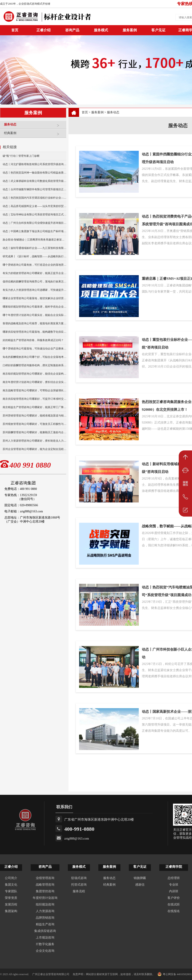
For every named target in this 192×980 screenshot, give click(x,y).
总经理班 (174, 878)
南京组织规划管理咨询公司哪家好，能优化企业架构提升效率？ (34, 374)
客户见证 (158, 30)
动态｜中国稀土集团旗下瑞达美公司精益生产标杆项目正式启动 (34, 231)
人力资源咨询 (45, 911)
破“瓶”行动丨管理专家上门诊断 (21, 156)
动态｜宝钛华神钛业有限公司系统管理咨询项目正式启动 (34, 215)
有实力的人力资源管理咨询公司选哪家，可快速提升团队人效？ (34, 290)
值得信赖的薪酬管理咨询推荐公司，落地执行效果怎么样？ (34, 282)
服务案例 (130, 30)
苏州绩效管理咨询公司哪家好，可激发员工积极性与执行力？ (34, 424)
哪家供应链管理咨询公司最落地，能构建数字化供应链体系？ (34, 332)
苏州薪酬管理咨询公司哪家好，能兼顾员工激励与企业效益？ (34, 432)
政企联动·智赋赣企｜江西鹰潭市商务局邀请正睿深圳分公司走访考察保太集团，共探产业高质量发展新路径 (34, 240)
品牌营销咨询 (45, 918)
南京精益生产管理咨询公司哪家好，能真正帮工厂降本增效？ (34, 407)
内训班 (174, 891)
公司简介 (11, 878)
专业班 (174, 885)
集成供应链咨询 (45, 931)
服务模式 (101, 30)
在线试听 (174, 904)
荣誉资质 (11, 898)
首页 (85, 112)
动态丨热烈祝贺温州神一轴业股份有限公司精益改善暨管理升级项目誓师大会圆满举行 (34, 173)
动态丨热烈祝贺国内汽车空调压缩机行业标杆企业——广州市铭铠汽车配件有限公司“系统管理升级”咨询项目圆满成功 (34, 198)
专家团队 (11, 891)
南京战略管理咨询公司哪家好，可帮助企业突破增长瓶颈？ (34, 390)
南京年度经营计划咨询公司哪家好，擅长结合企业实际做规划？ (34, 382)
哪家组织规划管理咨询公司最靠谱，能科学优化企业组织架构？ (34, 307)
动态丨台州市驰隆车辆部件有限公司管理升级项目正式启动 (34, 189)
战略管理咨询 (45, 885)
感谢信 (140, 885)
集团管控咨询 (45, 891)
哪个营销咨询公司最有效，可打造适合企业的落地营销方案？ (34, 265)
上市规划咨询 (45, 938)
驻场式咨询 (79, 878)
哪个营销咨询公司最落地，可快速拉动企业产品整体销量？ (34, 349)
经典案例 (34, 135)
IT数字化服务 (45, 944)
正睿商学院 (174, 867)
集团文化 (11, 885)
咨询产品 (72, 30)
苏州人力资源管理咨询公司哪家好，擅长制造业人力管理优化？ (34, 441)
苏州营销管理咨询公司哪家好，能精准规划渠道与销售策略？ (34, 416)
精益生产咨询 (45, 924)
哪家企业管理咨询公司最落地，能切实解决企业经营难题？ (34, 298)
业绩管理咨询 (45, 878)
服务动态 (34, 126)
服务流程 (79, 891)
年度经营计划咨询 (45, 898)
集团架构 (11, 911)
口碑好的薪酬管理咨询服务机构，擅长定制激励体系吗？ (34, 365)
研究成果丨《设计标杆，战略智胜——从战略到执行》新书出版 (34, 256)
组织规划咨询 (45, 904)
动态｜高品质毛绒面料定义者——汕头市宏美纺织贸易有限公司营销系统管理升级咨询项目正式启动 (34, 206)
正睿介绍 (11, 867)
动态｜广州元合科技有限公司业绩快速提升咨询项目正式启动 (34, 223)
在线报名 (174, 911)
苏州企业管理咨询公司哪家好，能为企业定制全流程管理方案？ (34, 449)
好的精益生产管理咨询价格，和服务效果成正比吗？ (33, 340)
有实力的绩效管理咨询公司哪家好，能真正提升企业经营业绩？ (34, 273)
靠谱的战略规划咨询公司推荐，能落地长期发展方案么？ (34, 323)
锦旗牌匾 (140, 878)
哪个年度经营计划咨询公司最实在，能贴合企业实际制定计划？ (34, 315)
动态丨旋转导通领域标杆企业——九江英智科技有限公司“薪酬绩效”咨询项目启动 (34, 248)
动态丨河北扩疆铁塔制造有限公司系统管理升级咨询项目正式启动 (34, 164)
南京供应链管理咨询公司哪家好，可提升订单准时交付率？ (34, 399)
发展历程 (11, 904)
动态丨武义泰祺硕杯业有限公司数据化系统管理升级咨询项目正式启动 (34, 181)
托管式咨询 (79, 885)
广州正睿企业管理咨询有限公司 (51, 974)
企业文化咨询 (45, 951)
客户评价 (174, 898)
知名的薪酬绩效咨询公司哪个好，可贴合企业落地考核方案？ (34, 357)
